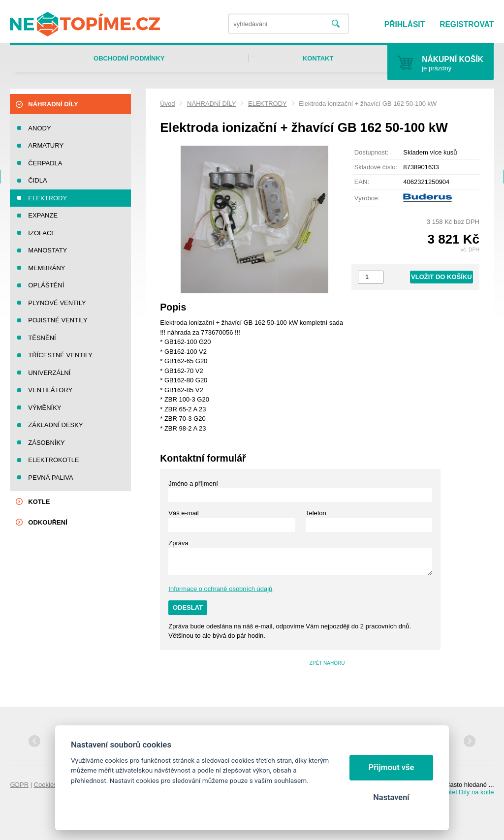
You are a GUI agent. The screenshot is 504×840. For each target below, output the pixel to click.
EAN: (362, 182)
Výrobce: (367, 198)
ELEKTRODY (268, 104)
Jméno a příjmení (193, 483)
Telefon (316, 513)
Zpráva (178, 543)
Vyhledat (335, 24)
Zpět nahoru (327, 663)
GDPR (19, 785)
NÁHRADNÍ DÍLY (211, 104)
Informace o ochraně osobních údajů (220, 589)
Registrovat (467, 24)
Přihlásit (405, 24)
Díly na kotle (476, 792)
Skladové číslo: (376, 167)
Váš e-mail (183, 513)
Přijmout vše (392, 767)
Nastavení (391, 797)
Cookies (46, 785)
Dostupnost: (371, 152)
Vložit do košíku (441, 277)
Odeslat (188, 607)
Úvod (167, 104)
